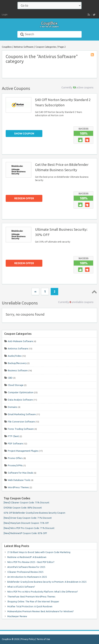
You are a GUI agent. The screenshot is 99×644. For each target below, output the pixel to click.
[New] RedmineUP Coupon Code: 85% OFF (25, 533)
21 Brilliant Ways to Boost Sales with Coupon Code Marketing (39, 552)
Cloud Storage (16, 385)
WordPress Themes (18, 487)
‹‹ (35, 291)
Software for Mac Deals (21, 473)
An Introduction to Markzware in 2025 (27, 577)
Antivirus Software (24, 47)
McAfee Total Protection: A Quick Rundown (30, 606)
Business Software (18, 370)
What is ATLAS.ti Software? (21, 587)
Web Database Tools (19, 480)
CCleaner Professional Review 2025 (25, 572)
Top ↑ (94, 292)
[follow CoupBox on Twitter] (94, 15)
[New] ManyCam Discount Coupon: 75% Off (26, 523)
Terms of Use (43, 639)
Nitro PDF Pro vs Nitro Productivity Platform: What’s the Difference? (43, 592)
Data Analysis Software (20, 400)
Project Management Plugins (23, 451)
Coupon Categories (46, 47)
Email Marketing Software (22, 414)
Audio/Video (15, 356)
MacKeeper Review (17, 616)
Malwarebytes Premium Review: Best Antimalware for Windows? (40, 611)
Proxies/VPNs (15, 465)
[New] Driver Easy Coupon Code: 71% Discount (28, 518)
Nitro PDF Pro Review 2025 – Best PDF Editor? (31, 562)
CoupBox (7, 47)
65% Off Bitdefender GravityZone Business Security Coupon (34, 513)
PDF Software (15, 443)
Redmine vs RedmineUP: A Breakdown (27, 557)
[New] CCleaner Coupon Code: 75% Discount (26, 503)
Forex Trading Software (21, 429)
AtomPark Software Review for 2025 (26, 567)
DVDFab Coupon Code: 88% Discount (23, 508)
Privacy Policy (28, 639)
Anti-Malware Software (20, 341)
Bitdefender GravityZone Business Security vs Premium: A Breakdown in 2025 (47, 582)
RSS (89, 15)
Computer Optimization (21, 392)
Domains (13, 407)
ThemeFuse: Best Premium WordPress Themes (31, 597)
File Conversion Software (21, 422)
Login (5, 15)
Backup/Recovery (17, 363)
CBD (10, 378)
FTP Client (13, 436)
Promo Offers (15, 458)
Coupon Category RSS (93, 55)
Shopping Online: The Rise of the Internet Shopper (33, 602)
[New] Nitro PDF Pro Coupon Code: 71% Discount (29, 528)
